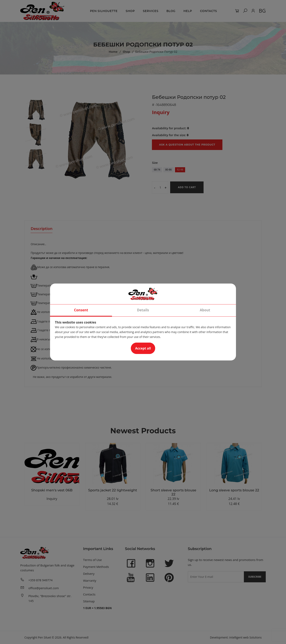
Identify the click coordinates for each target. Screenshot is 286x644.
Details (143, 310)
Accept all (143, 348)
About (205, 310)
